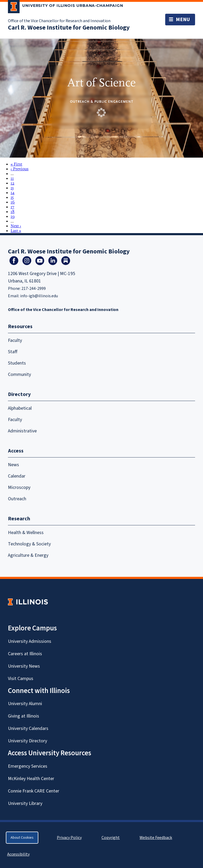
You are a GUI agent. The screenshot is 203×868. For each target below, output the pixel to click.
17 (12, 207)
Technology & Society (29, 544)
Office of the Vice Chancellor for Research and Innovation (59, 21)
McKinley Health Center (31, 779)
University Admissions (30, 641)
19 (13, 216)
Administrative (22, 431)
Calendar (17, 476)
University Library (25, 803)
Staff (13, 352)
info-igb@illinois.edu (39, 296)
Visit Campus (21, 679)
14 (13, 193)
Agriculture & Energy (28, 555)
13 (12, 188)
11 (12, 178)
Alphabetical (20, 408)
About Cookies (22, 838)
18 (13, 212)
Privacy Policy (69, 838)
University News (24, 666)
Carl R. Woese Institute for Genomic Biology (69, 28)
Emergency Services (28, 766)
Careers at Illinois (25, 654)
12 (12, 183)
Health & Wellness (26, 533)
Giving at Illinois (24, 716)
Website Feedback (156, 838)
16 (13, 202)
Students (17, 363)
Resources (20, 327)
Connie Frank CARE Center (34, 791)
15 (12, 197)
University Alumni (25, 704)
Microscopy (19, 487)
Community (19, 374)
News (13, 465)
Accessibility (18, 854)
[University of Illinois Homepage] (28, 602)
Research (19, 519)
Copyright (111, 838)
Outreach (17, 499)
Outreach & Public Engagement (102, 102)
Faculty (15, 340)
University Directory (27, 741)
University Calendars (28, 728)
